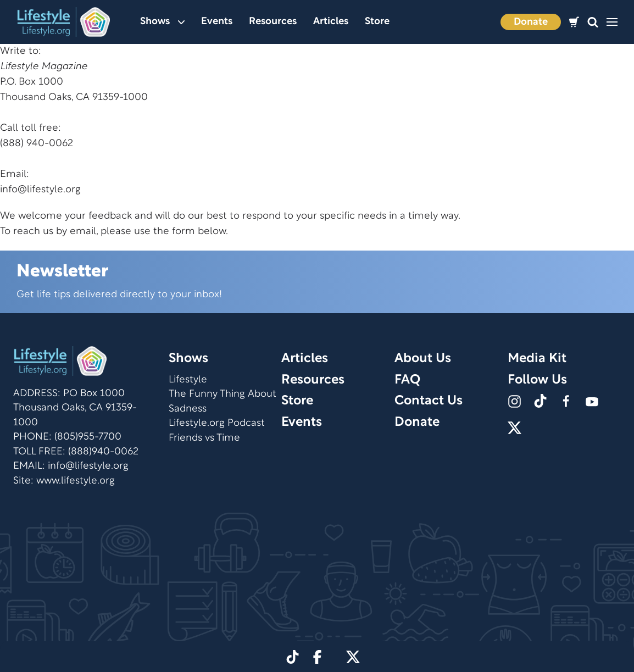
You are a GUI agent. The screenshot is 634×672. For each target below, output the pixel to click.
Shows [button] (162, 22)
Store (377, 22)
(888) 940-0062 (37, 144)
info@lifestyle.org (40, 190)
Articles (331, 22)
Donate (531, 22)
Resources (273, 22)
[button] (593, 22)
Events (217, 22)
